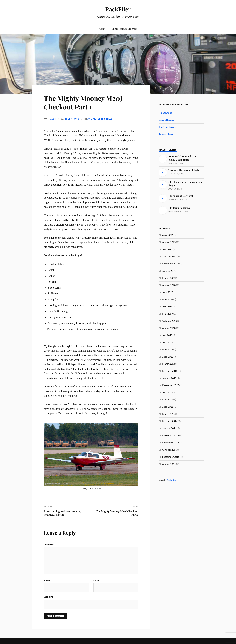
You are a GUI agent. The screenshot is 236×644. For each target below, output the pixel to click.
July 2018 (167, 335)
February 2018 (170, 371)
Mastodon (171, 480)
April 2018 (168, 357)
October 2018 (170, 321)
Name (47, 580)
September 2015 (171, 457)
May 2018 (168, 349)
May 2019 (168, 314)
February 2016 (170, 421)
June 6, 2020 (72, 119)
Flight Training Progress (124, 29)
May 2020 (168, 299)
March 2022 (169, 278)
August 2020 (169, 285)
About (102, 29)
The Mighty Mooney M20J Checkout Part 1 (83, 102)
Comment (50, 544)
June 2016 (168, 392)
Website (49, 597)
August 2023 (169, 242)
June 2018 (168, 342)
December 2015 (171, 435)
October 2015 (170, 450)
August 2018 (169, 328)
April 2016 (168, 407)
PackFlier (118, 9)
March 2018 (169, 364)
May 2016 (168, 399)
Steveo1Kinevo (167, 120)
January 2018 (169, 378)
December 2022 (171, 264)
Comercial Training (100, 119)
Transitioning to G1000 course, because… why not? (62, 513)
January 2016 (169, 428)
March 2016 (169, 414)
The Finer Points (167, 127)
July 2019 (167, 307)
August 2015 (169, 464)
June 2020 (168, 292)
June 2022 (168, 271)
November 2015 (171, 442)
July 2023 (167, 249)
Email (97, 580)
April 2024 (168, 235)
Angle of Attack (167, 134)
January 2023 (169, 256)
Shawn (52, 119)
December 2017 (171, 385)
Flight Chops (165, 113)
